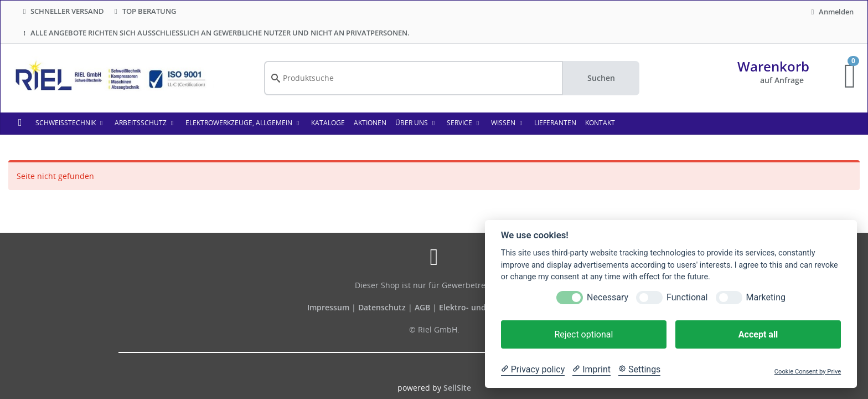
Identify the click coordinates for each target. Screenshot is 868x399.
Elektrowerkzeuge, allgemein (244, 123)
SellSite (457, 388)
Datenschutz (382, 307)
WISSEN (508, 123)
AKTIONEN (370, 123)
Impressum (329, 307)
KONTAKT (600, 123)
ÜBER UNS (417, 123)
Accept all (758, 334)
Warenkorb (773, 66)
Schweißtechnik (71, 123)
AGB (423, 307)
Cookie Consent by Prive (808, 372)
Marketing (766, 297)
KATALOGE (328, 123)
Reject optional (583, 334)
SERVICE (464, 123)
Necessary (608, 297)
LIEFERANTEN (555, 123)
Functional (687, 297)
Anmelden (831, 12)
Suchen (601, 78)
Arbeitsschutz (146, 123)
